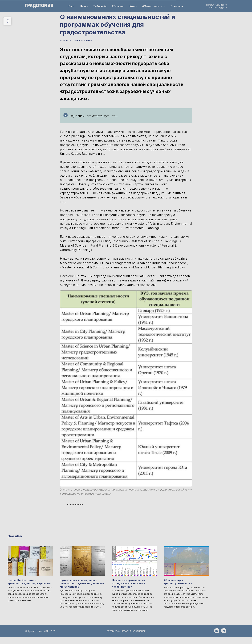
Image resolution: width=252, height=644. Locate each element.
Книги (133, 6)
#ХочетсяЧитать (154, 6)
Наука (84, 6)
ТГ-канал (118, 6)
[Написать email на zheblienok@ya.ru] (217, 639)
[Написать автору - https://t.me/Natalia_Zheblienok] (224, 639)
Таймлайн (100, 6)
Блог (72, 6)
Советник (177, 6)
